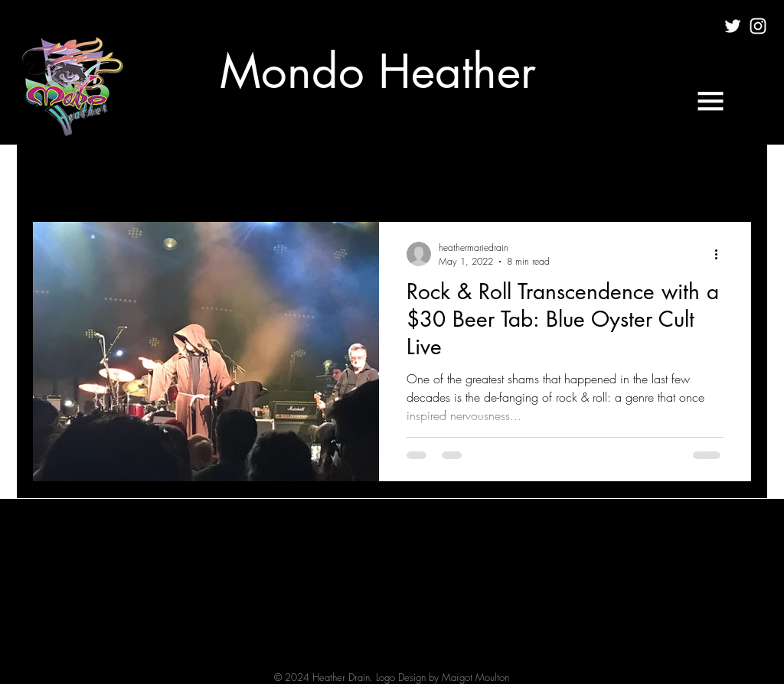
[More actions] (721, 254)
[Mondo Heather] (378, 72)
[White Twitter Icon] (733, 26)
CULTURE (126, 175)
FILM (192, 175)
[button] (710, 101)
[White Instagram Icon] (758, 26)
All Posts (52, 175)
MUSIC (252, 175)
